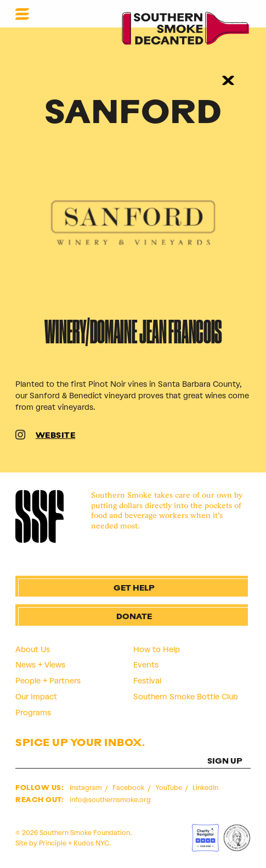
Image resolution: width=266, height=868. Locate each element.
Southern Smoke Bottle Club (186, 697)
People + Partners (48, 681)
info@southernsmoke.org (110, 800)
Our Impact (36, 697)
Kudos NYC (91, 843)
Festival (147, 681)
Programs (33, 713)
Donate (134, 617)
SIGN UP (225, 762)
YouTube (169, 788)
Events (146, 665)
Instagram (87, 788)
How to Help (157, 649)
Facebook (129, 788)
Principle (53, 843)
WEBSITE (56, 436)
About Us (33, 649)
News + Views (40, 665)
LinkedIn (205, 788)
